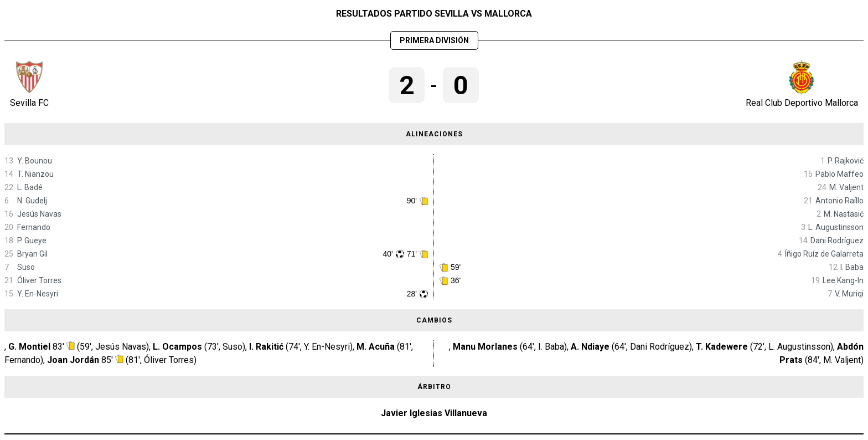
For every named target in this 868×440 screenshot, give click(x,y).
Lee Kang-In (843, 280)
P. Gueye (32, 241)
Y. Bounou (35, 161)
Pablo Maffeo (839, 174)
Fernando (34, 227)
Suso (26, 267)
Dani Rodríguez (837, 241)
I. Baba (852, 267)
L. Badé (30, 187)
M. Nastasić (844, 214)
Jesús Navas (39, 214)
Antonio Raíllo (839, 201)
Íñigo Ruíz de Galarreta (824, 254)
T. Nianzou (35, 174)
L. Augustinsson (836, 227)
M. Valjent (846, 187)
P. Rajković (846, 161)
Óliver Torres (39, 280)
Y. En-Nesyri (38, 294)
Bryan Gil (32, 254)
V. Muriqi (849, 294)
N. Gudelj (32, 201)
